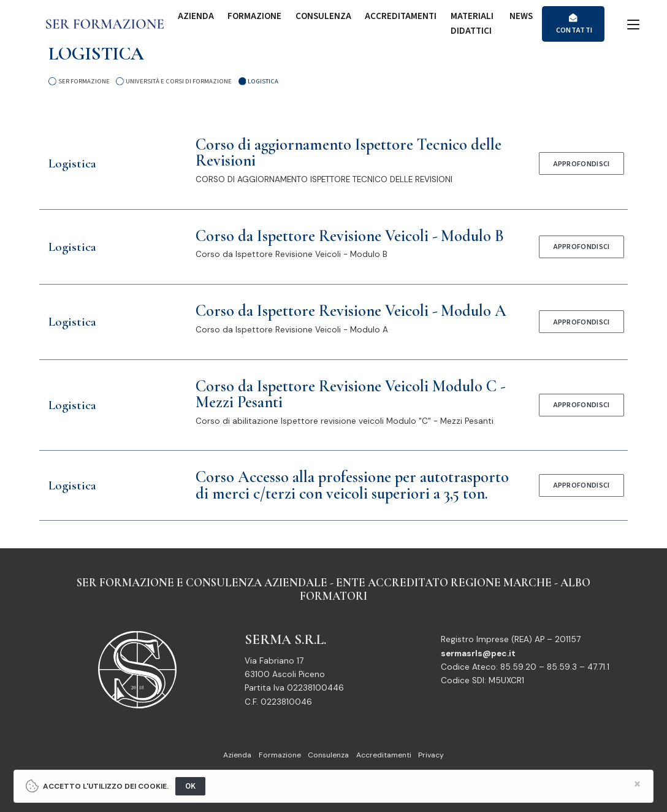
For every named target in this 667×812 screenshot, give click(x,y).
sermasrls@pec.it (478, 653)
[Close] (638, 784)
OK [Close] (191, 786)
